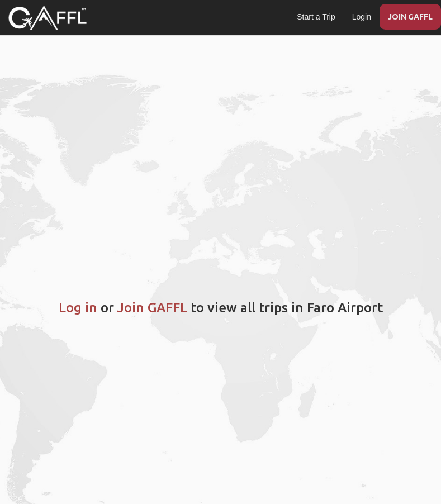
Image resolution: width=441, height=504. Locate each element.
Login (362, 17)
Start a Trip (316, 17)
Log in (78, 308)
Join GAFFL (152, 308)
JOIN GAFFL (410, 17)
